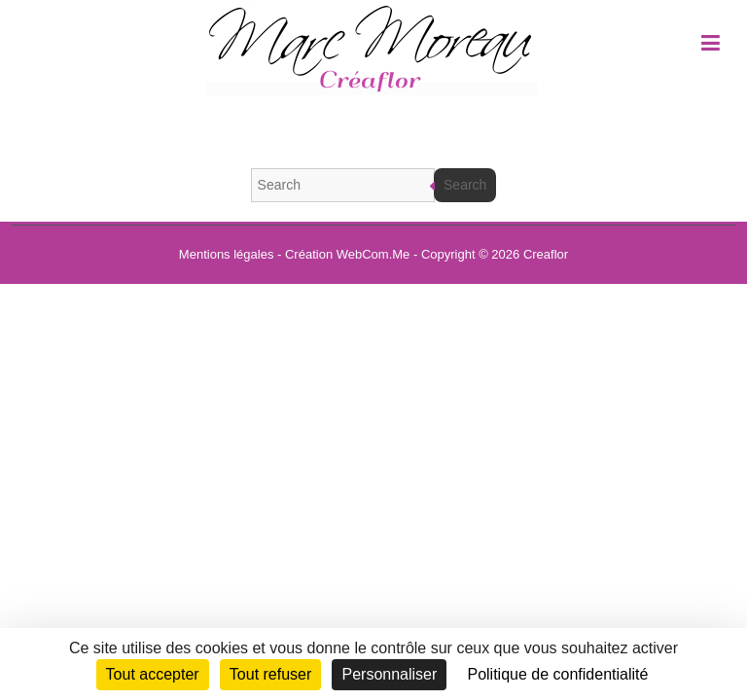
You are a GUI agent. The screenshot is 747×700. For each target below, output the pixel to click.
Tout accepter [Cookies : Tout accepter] (153, 674)
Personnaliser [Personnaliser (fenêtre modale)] (389, 674)
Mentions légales (227, 254)
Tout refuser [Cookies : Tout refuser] (270, 674)
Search (465, 185)
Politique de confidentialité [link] (557, 674)
